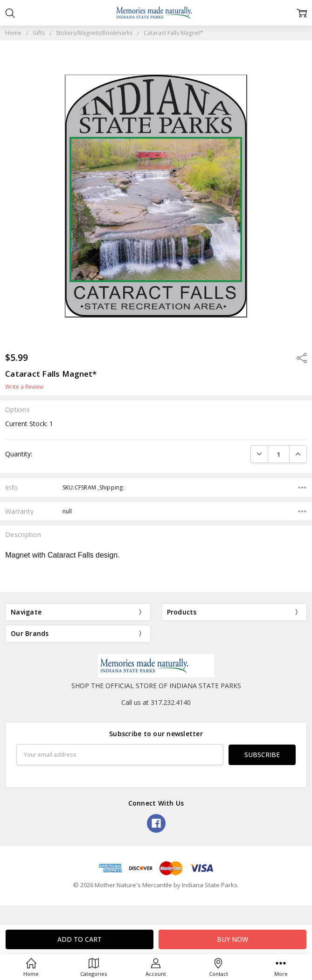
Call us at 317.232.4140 (156, 702)
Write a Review (24, 387)
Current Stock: (29, 424)
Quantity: (19, 454)
